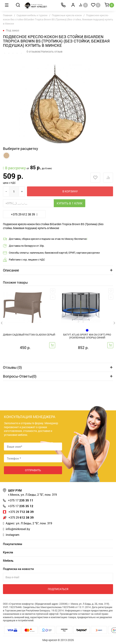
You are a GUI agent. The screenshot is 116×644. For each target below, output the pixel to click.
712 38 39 (21, 512)
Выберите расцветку (20, 149)
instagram (13, 535)
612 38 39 (21, 517)
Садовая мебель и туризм (32, 15)
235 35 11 (21, 500)
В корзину (70, 191)
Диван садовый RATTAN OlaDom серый (29, 335)
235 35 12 (21, 506)
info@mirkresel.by (18, 529)
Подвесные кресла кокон (67, 15)
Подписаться (58, 589)
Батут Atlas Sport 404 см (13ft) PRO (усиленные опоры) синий (87, 336)
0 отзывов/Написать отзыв (45, 51)
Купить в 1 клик (70, 203)
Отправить (33, 470)
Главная (8, 15)
